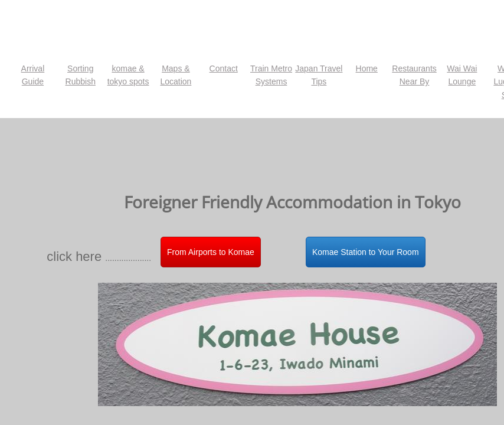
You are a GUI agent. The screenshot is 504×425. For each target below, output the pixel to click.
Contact (224, 68)
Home (367, 68)
